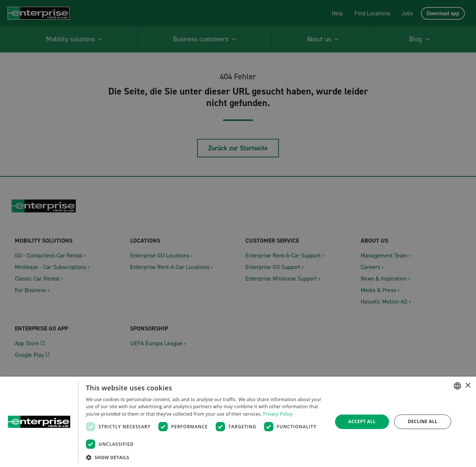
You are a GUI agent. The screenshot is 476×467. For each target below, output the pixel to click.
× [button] (468, 386)
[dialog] (238, 422)
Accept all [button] (362, 421)
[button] (205, 457)
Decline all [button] (422, 421)
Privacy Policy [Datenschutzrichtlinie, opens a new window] (278, 414)
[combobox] (457, 386)
